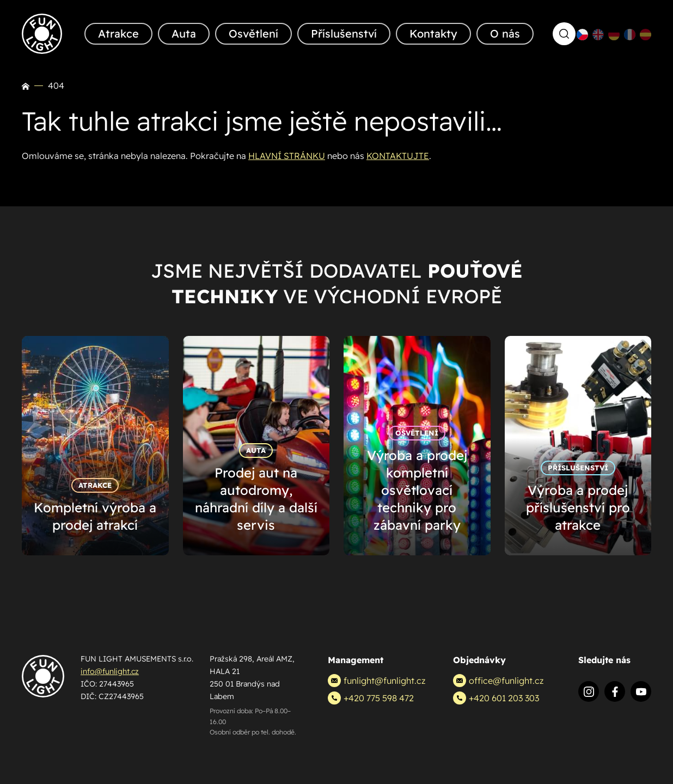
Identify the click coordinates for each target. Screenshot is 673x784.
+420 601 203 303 (496, 698)
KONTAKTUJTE (398, 156)
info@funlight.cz (110, 671)
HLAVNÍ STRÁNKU (287, 156)
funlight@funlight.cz (377, 681)
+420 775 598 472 (371, 698)
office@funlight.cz (498, 681)
